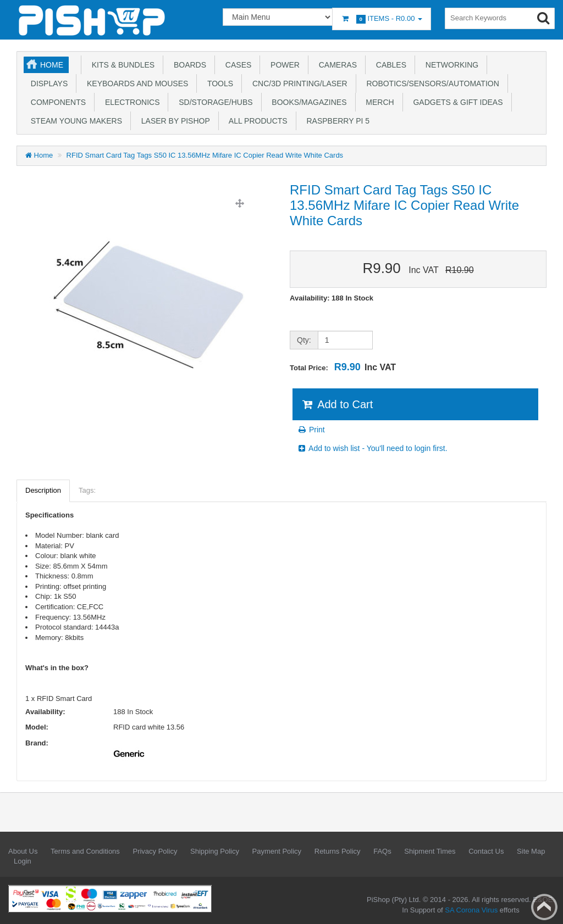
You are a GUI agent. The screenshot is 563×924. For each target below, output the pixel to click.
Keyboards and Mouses (135, 84)
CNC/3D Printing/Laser (297, 84)
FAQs (382, 851)
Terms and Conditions (85, 851)
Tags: (87, 490)
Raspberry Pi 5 (336, 121)
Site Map (531, 851)
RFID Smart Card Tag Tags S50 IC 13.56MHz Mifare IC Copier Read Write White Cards (205, 155)
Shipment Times (430, 851)
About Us (23, 851)
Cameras (336, 65)
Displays (47, 84)
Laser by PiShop (173, 121)
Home (52, 65)
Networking (450, 65)
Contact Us (486, 851)
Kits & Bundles (121, 65)
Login (23, 861)
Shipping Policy (215, 851)
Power (283, 65)
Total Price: (343, 367)
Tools (218, 84)
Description (43, 490)
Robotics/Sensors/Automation (431, 84)
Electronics (130, 102)
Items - (382, 19)
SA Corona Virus (471, 910)
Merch (378, 102)
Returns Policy (338, 851)
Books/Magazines (307, 102)
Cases (236, 65)
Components (56, 102)
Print (311, 430)
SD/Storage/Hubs (213, 102)
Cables (389, 65)
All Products (256, 121)
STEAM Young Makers (74, 121)
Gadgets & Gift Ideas (456, 102)
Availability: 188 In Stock (332, 298)
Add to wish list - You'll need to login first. (372, 448)
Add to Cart (337, 404)
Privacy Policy (155, 851)
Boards (188, 65)
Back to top (544, 907)
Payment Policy (277, 851)
